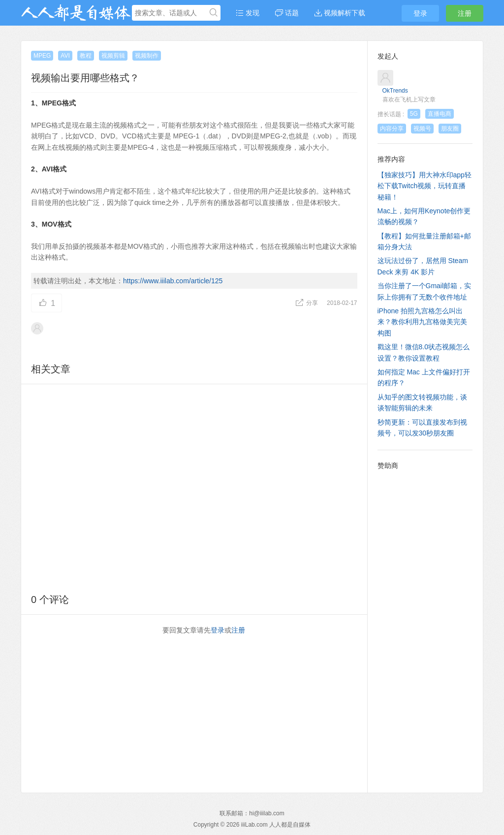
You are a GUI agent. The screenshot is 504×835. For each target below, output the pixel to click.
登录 (420, 13)
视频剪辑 (113, 56)
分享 (307, 303)
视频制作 (147, 56)
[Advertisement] (194, 487)
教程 (86, 56)
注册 (465, 13)
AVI (65, 56)
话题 (287, 13)
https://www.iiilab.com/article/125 (173, 281)
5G (414, 114)
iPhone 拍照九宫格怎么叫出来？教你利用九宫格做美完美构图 (422, 322)
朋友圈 (450, 129)
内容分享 (392, 129)
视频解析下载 (340, 13)
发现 (248, 13)
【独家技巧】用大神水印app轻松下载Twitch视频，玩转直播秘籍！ (425, 186)
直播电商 (440, 114)
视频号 (422, 129)
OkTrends (395, 91)
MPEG (42, 56)
